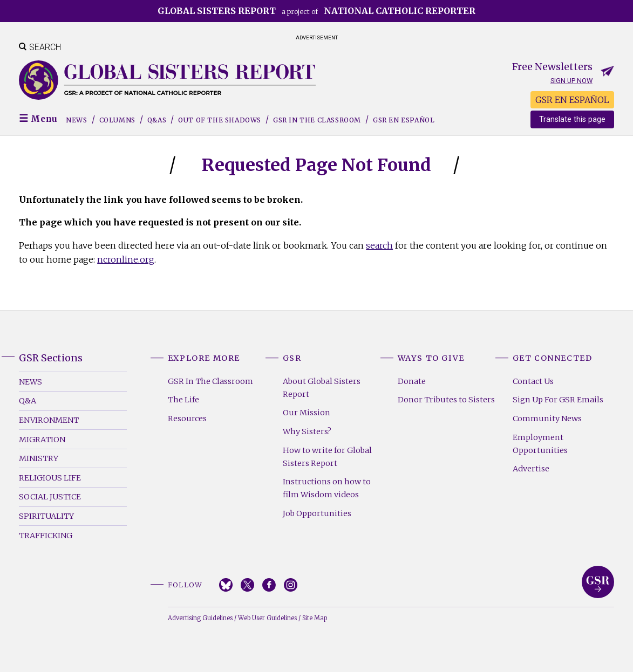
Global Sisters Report (598, 582)
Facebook (269, 585)
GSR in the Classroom (317, 120)
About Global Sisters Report (322, 388)
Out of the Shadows (220, 120)
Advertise (531, 469)
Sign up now (571, 81)
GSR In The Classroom (210, 381)
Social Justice (50, 497)
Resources (187, 419)
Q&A (28, 401)
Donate (412, 381)
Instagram (291, 585)
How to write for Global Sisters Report (327, 457)
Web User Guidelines (267, 618)
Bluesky (226, 585)
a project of (316, 11)
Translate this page (572, 119)
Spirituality (46, 516)
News (76, 120)
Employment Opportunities (540, 444)
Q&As (157, 120)
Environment (49, 420)
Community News (547, 419)
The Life (183, 400)
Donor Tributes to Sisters (446, 400)
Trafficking (46, 536)
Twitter (247, 585)
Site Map (315, 618)
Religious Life (50, 478)
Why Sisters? (307, 431)
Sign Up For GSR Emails (558, 400)
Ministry (39, 458)
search (379, 245)
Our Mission (307, 413)
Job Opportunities (317, 513)
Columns (117, 120)
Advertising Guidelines (200, 618)
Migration (42, 440)
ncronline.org (126, 259)
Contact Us (533, 381)
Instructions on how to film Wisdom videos (327, 488)
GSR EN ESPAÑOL (572, 100)
